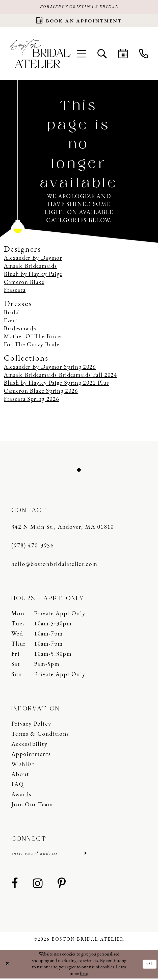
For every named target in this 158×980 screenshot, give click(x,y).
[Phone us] (144, 55)
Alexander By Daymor (33, 259)
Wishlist (23, 765)
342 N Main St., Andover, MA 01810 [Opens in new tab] (63, 528)
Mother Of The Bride (32, 338)
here (84, 975)
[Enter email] (49, 855)
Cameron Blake (24, 283)
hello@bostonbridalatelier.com (54, 565)
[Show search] (102, 55)
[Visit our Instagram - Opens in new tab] (38, 885)
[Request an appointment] (79, 21)
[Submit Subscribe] (85, 855)
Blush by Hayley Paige (33, 275)
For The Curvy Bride (32, 346)
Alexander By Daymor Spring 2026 (50, 368)
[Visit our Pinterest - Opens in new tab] (62, 885)
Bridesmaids (20, 330)
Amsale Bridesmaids (30, 267)
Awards (21, 796)
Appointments (31, 755)
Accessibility (29, 745)
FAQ (18, 786)
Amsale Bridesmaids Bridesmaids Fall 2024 (60, 376)
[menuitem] (82, 55)
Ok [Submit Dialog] (150, 965)
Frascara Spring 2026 (31, 400)
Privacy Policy (31, 725)
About (20, 776)
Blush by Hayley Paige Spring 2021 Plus (56, 384)
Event (11, 322)
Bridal (12, 314)
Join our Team (32, 806)
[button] (82, 55)
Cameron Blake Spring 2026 (41, 392)
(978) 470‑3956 (33, 547)
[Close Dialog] (7, 965)
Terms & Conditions (40, 735)
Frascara (15, 291)
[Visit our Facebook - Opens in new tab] (15, 885)
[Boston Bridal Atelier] (40, 55)
